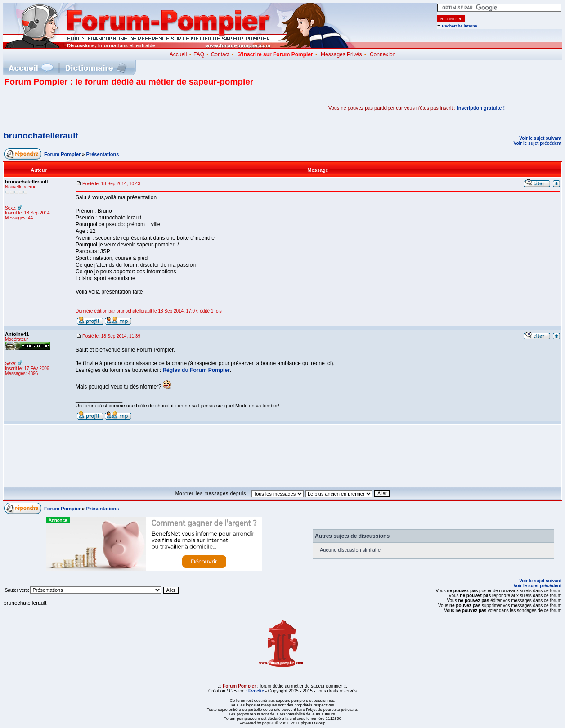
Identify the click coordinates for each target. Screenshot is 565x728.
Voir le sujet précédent (537, 143)
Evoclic (256, 691)
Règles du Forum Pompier (196, 370)
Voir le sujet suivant (540, 138)
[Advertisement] (110, 108)
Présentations (103, 154)
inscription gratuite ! (481, 108)
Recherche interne (460, 26)
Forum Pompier (62, 154)
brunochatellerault (41, 136)
